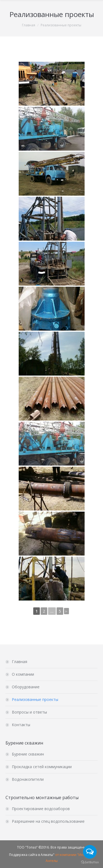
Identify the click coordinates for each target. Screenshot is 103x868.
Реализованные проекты (35, 699)
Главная (29, 25)
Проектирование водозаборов (41, 809)
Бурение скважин (28, 754)
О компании (23, 674)
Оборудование (26, 687)
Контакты (21, 725)
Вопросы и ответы (29, 712)
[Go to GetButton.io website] (90, 862)
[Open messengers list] (90, 852)
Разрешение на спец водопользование (48, 821)
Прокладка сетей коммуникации (42, 767)
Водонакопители (28, 779)
